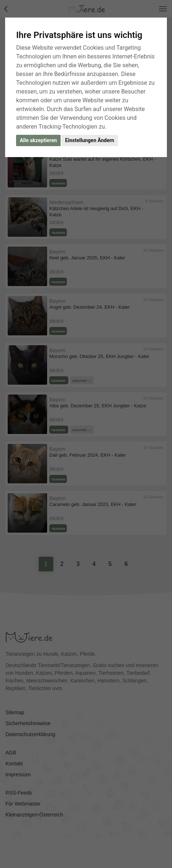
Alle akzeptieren (38, 140)
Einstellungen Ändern (89, 140)
